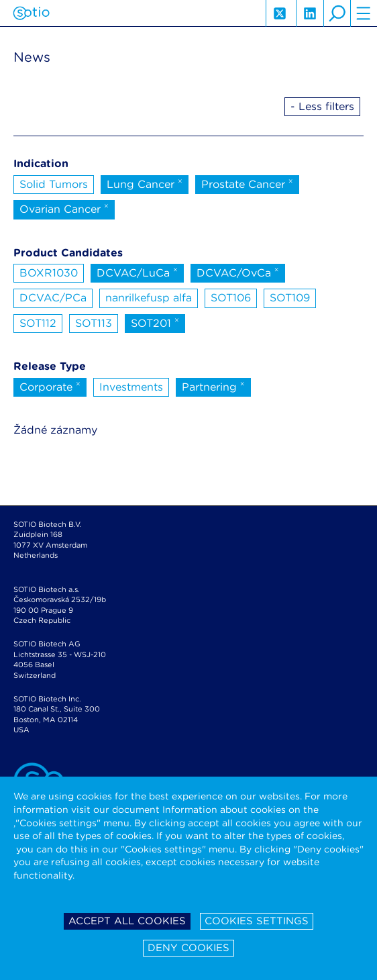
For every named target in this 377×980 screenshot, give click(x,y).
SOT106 (231, 298)
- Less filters (322, 106)
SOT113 (94, 323)
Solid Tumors (54, 184)
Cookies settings (257, 921)
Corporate (50, 386)
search (337, 13)
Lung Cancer (145, 183)
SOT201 (155, 322)
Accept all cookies (127, 921)
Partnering (213, 386)
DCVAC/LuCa (137, 272)
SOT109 (290, 298)
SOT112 (38, 323)
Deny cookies (188, 948)
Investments (131, 387)
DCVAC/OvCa (238, 272)
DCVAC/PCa (53, 298)
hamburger (364, 13)
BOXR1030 (49, 273)
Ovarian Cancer (64, 208)
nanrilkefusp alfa (149, 298)
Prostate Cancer (247, 183)
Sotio (31, 13)
